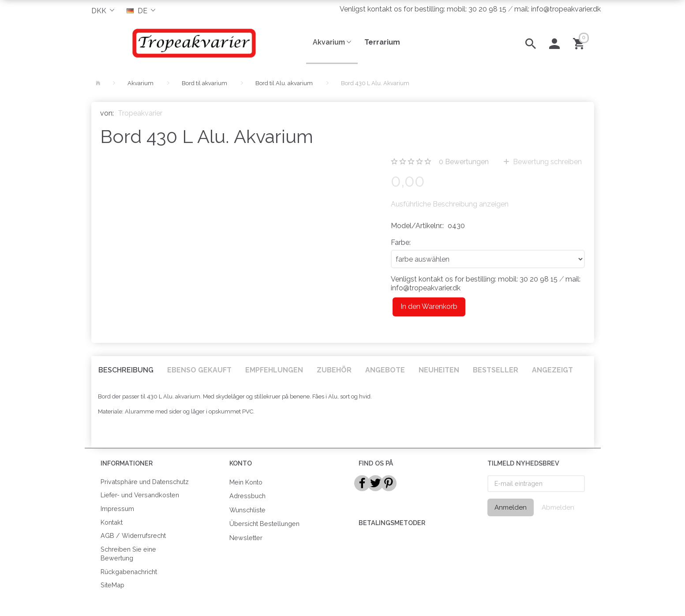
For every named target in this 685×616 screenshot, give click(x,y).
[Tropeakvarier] (192, 43)
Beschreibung (126, 370)
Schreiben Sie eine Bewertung (128, 554)
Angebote (385, 370)
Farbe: (401, 242)
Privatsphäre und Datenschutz (145, 482)
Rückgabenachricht (129, 572)
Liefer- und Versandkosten (140, 495)
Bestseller (496, 370)
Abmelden (558, 507)
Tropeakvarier (140, 113)
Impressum (117, 509)
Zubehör (334, 370)
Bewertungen (464, 162)
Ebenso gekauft (199, 370)
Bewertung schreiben (547, 162)
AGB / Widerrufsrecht (133, 535)
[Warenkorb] (580, 43)
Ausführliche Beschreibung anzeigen (450, 204)
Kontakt (112, 522)
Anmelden (511, 507)
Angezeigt (552, 370)
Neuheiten (439, 370)
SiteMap (112, 585)
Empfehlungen (274, 370)
